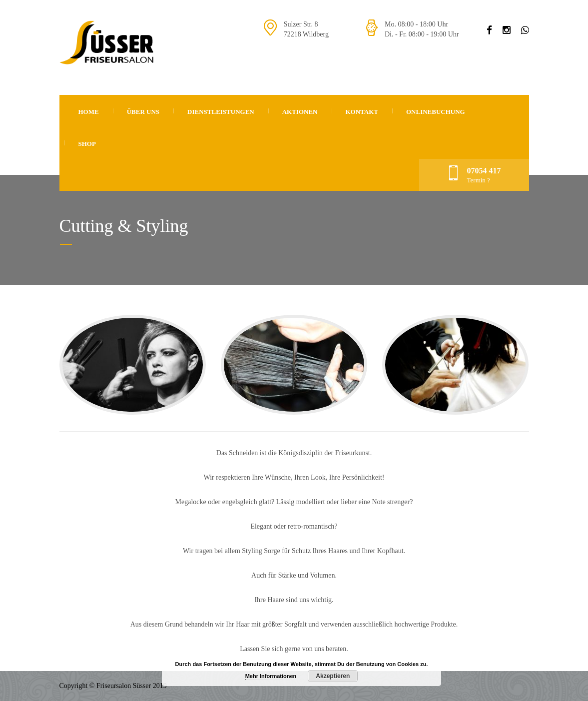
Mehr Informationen (271, 676)
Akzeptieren (333, 676)
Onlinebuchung (436, 112)
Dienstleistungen (221, 112)
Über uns (143, 112)
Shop (87, 144)
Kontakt (362, 112)
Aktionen (300, 112)
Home (89, 112)
